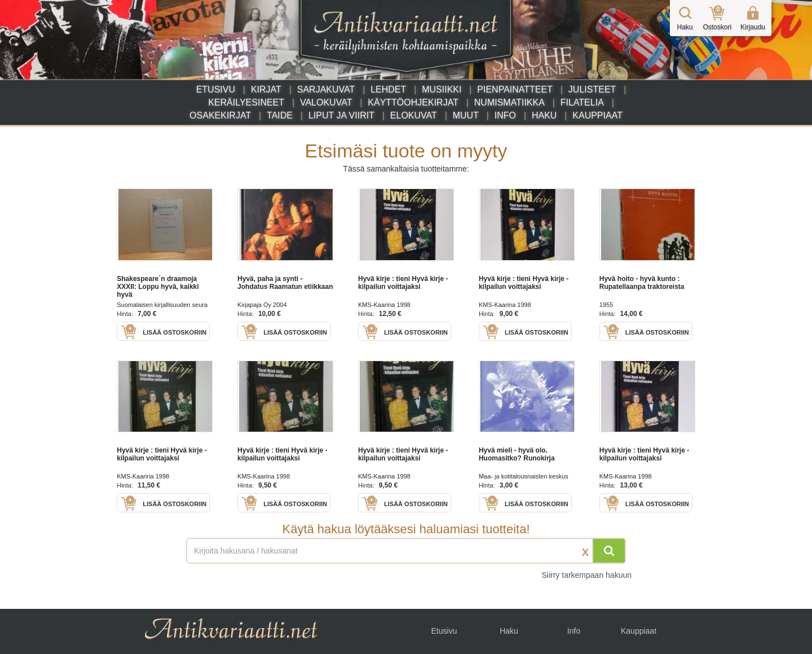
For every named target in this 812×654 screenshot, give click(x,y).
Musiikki (442, 89)
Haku (544, 115)
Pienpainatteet (515, 89)
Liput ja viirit (341, 115)
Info (505, 115)
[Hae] (609, 551)
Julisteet (592, 89)
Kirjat (266, 89)
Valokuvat (326, 102)
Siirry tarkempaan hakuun (586, 575)
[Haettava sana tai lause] (406, 551)
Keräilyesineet (246, 102)
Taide (280, 115)
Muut (466, 115)
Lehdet (388, 89)
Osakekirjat (220, 115)
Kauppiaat (597, 115)
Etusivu (216, 89)
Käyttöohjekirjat (413, 102)
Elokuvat (414, 115)
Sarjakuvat (326, 89)
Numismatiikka (509, 102)
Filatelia (582, 102)
